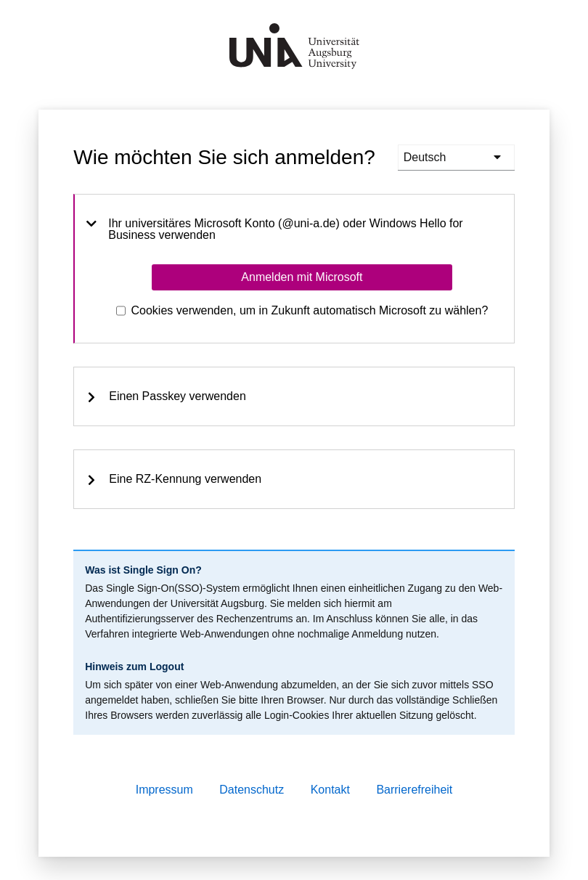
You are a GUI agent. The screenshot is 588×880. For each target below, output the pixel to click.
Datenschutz (252, 790)
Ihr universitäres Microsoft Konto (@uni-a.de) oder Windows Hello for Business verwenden (274, 229)
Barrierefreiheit (414, 790)
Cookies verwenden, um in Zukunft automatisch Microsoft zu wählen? (310, 310)
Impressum (164, 790)
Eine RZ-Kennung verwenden (173, 479)
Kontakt (330, 790)
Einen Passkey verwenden (166, 396)
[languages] (456, 158)
